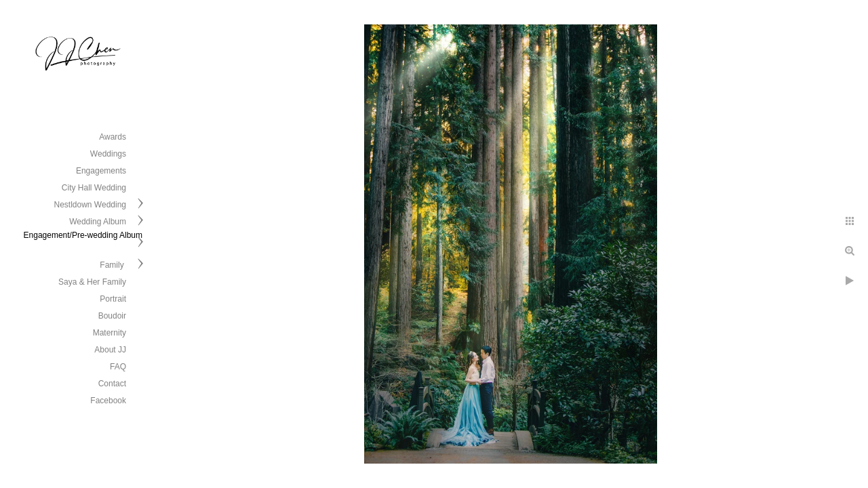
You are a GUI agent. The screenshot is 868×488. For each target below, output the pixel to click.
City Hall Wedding (94, 188)
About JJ (110, 350)
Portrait (113, 299)
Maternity (110, 333)
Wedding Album (98, 222)
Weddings (108, 154)
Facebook (108, 401)
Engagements (101, 171)
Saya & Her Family (92, 282)
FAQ (118, 367)
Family (113, 265)
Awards (113, 137)
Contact (112, 384)
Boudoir (112, 316)
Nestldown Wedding (90, 205)
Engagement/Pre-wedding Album (83, 235)
